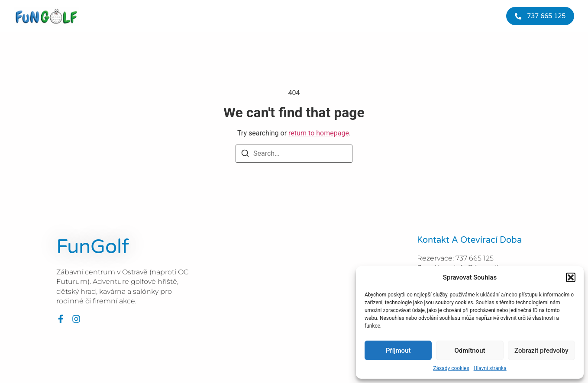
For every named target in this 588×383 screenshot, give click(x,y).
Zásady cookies (451, 368)
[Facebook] (61, 319)
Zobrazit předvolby (541, 351)
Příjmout (398, 351)
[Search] (245, 155)
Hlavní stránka (490, 368)
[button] (571, 277)
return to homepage (319, 133)
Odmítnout (470, 351)
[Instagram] (76, 319)
